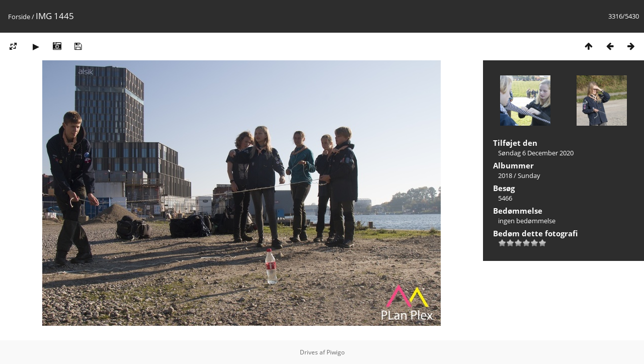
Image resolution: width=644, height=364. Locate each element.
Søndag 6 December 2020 (536, 153)
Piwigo (336, 352)
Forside (19, 17)
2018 (505, 175)
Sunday (529, 175)
